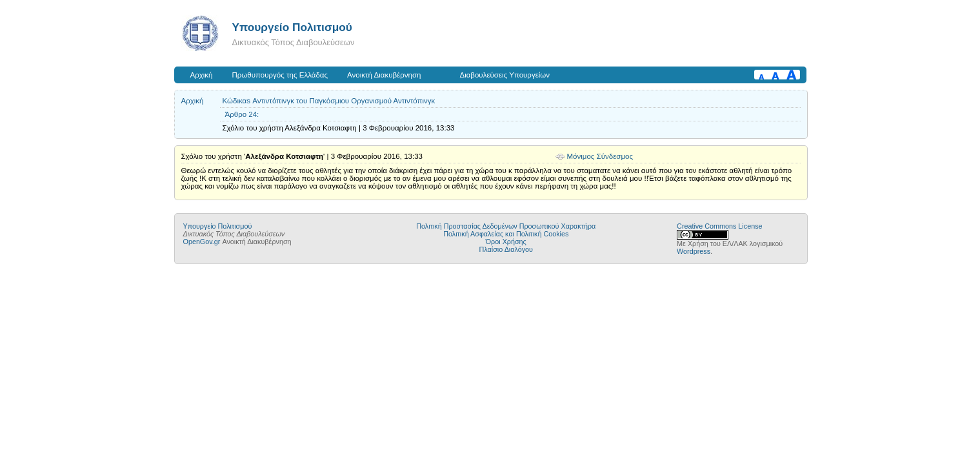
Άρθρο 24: (242, 114)
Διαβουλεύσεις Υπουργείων (505, 75)
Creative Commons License (719, 226)
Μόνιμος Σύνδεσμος (600, 156)
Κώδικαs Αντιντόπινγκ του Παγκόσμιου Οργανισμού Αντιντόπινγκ (329, 101)
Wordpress (694, 251)
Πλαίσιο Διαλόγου (506, 249)
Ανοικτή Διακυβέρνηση (384, 75)
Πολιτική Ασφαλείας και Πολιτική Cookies (506, 234)
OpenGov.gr (202, 242)
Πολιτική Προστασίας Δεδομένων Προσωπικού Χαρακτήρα (506, 226)
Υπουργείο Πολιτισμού (292, 27)
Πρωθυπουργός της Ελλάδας (280, 75)
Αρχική (202, 75)
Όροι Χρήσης (506, 242)
